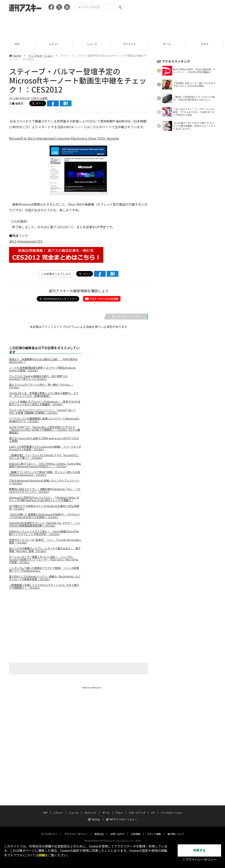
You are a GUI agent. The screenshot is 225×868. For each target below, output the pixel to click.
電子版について (176, 819)
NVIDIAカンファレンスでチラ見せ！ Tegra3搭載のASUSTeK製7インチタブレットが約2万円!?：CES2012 (44, 533)
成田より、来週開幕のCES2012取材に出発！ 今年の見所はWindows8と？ (43, 361)
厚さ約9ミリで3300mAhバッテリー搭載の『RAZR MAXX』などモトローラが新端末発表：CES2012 (45, 578)
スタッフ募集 (154, 819)
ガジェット (131, 44)
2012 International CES (26, 241)
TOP (19, 44)
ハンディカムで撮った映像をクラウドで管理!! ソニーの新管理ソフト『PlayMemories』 (44, 569)
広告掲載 (136, 819)
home (15, 56)
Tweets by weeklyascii (91, 687)
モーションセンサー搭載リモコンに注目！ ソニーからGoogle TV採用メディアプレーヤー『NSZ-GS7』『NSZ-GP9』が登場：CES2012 (44, 560)
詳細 (42, 855)
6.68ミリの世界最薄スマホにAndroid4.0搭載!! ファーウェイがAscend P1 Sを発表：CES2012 (45, 448)
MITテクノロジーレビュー (122, 804)
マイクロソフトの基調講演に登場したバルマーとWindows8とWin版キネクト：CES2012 (44, 420)
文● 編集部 (16, 103)
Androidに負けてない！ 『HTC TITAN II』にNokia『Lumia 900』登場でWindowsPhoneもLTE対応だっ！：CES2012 (45, 465)
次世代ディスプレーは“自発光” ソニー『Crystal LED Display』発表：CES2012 (45, 541)
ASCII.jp (94, 804)
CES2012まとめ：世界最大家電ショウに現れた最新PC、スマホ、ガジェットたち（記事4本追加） (44, 395)
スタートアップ (137, 798)
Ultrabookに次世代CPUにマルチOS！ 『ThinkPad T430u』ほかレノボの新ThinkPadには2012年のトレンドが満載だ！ (44, 499)
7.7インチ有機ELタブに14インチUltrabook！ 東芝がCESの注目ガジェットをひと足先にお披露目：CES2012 (45, 403)
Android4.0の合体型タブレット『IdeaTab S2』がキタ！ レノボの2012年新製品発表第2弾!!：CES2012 (45, 524)
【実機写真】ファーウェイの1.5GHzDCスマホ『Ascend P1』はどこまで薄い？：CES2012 (44, 457)
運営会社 (99, 819)
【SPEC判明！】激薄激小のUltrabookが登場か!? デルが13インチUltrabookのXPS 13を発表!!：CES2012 (45, 516)
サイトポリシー (50, 819)
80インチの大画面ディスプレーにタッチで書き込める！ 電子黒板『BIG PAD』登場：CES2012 (45, 550)
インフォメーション (41, 56)
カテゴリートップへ (126, 317)
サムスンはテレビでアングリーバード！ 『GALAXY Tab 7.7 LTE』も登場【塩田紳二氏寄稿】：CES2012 (42, 411)
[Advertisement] (113, 25)
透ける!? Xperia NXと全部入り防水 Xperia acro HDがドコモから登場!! (44, 440)
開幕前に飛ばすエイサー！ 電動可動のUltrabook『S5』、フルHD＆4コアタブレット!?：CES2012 (45, 490)
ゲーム (169, 44)
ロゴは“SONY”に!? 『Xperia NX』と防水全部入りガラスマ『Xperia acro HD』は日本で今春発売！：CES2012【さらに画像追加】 (45, 430)
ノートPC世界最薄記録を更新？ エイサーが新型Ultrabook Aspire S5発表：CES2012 (42, 369)
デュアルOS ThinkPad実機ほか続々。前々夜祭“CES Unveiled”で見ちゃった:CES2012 (38, 378)
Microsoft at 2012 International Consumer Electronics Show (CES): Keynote (64, 138)
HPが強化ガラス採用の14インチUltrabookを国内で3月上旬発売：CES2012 (44, 507)
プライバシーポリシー (76, 819)
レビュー (56, 44)
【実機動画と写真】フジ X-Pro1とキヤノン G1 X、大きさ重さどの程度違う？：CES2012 (44, 586)
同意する (199, 850)
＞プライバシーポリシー (199, 860)
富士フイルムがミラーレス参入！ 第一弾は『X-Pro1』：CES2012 (41, 386)
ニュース (94, 44)
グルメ (119, 798)
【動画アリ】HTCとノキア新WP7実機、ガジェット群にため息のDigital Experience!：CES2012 (45, 473)
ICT (153, 798)
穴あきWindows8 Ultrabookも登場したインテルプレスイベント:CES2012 (44, 482)
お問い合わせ (117, 819)
